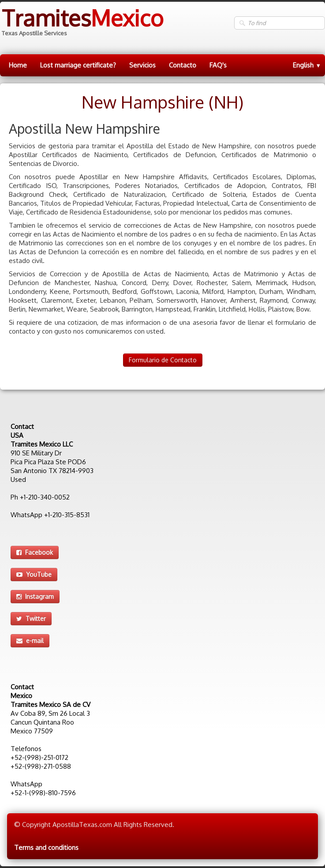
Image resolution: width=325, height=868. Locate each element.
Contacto (183, 65)
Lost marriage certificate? (78, 65)
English (307, 65)
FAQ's (218, 65)
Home (18, 65)
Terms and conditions (46, 847)
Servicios (142, 65)
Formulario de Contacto (163, 360)
